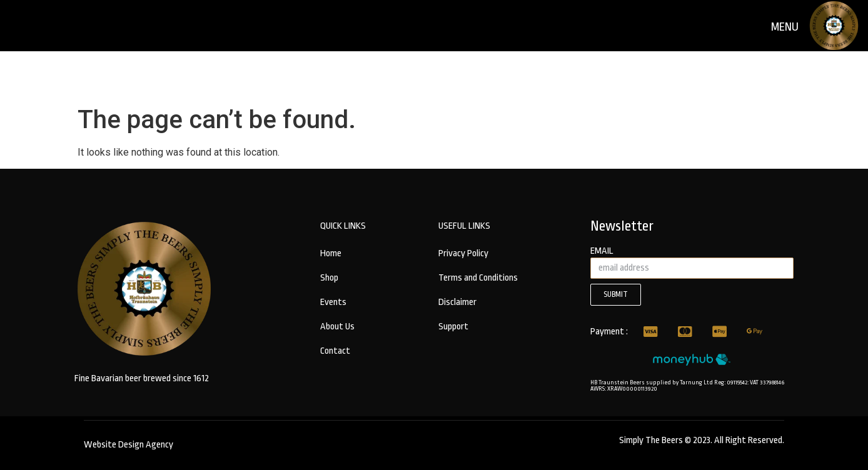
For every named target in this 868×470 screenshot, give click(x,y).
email (602, 251)
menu (785, 27)
